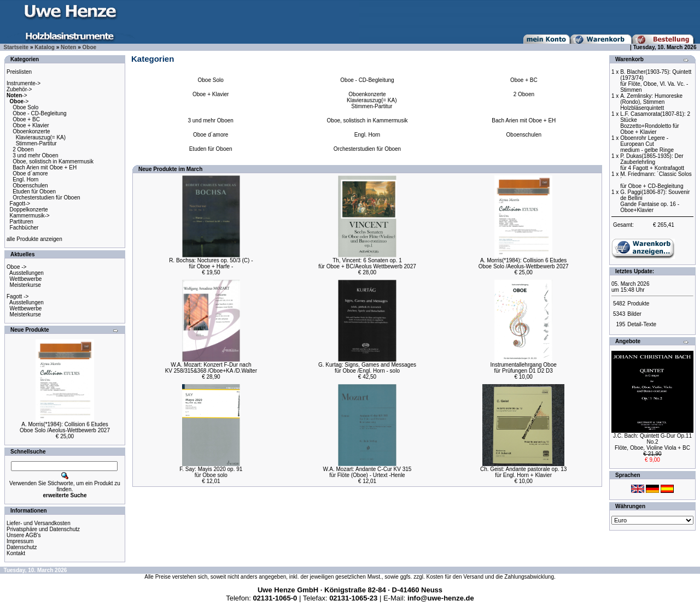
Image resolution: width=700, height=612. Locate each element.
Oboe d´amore (30, 173)
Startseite (16, 47)
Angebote (628, 341)
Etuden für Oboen (34, 192)
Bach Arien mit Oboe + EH (45, 167)
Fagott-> (20, 204)
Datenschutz (22, 547)
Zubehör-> (19, 89)
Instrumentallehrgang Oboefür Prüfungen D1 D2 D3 (524, 368)
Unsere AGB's (24, 535)
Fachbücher (24, 228)
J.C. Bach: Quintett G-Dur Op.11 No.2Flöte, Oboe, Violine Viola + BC (652, 442)
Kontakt (16, 553)
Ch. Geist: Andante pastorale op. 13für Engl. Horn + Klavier (523, 472)
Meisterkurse (25, 285)
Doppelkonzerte (29, 210)
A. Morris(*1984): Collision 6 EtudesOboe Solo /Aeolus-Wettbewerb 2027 (65, 427)
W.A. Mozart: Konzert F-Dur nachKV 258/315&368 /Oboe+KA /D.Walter (211, 368)
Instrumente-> (24, 83)
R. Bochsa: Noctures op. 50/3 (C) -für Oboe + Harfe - (211, 263)
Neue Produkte (30, 330)
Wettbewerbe (26, 279)
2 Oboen (23, 149)
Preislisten (19, 72)
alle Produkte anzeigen (34, 239)
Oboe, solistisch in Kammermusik (53, 161)
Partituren (22, 222)
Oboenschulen (30, 186)
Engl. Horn (25, 180)
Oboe (90, 47)
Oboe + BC (26, 119)
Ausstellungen (27, 273)
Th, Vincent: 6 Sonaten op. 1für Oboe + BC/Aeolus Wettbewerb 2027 (367, 263)
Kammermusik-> (30, 216)
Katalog (45, 47)
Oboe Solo (25, 107)
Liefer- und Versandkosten (39, 523)
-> (17, 95)
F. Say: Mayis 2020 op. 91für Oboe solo (211, 472)
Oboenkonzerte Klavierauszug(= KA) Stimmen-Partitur (36, 137)
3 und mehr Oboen (35, 155)
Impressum (20, 541)
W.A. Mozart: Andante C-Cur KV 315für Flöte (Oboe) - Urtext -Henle (367, 472)
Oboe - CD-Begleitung (39, 113)
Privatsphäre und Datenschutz (43, 529)
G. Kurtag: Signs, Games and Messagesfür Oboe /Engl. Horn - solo (367, 368)
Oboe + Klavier (31, 125)
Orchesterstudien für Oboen (46, 198)
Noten (68, 47)
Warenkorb (629, 59)
